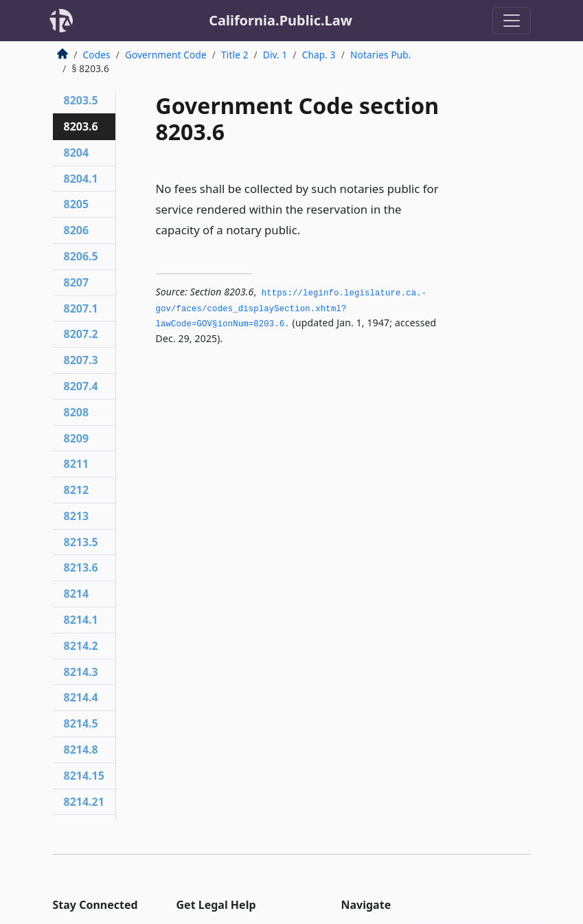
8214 (77, 594)
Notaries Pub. (381, 55)
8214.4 (81, 697)
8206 (77, 230)
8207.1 (81, 308)
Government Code (166, 55)
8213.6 (81, 567)
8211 (77, 464)
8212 (77, 490)
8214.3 (81, 672)
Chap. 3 (319, 55)
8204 (77, 153)
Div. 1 (275, 55)
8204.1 (81, 179)
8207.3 (81, 360)
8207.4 (81, 386)
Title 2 (235, 55)
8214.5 (81, 723)
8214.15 (84, 776)
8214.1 (81, 620)
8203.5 (81, 100)
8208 (77, 412)
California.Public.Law (281, 20)
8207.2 (81, 334)
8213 (77, 516)
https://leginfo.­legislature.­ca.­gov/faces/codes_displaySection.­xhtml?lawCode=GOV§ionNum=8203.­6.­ (291, 309)
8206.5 (81, 256)
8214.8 (81, 750)
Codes (97, 55)
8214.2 (81, 646)
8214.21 (84, 802)
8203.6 (81, 126)
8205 (77, 204)
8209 (77, 438)
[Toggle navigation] (512, 21)
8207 (77, 282)
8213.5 (81, 542)
